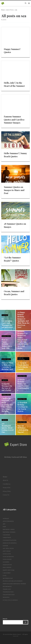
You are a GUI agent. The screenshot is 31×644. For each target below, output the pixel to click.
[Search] (25, 622)
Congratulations (10, 540)
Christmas (7, 538)
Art (4, 524)
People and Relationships (21, 359)
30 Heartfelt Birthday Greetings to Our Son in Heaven (22, 407)
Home (3, 10)
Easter (5, 546)
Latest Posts (10, 10)
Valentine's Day (9, 595)
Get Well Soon (8, 548)
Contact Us (6, 495)
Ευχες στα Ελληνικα (10, 600)
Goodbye (6, 562)
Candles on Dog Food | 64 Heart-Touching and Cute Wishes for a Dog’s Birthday (7, 405)
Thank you (7, 589)
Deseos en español (10, 543)
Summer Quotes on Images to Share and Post (14, 190)
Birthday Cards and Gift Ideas (16, 457)
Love (5, 576)
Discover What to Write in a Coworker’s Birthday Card (7, 366)
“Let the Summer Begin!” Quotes (12, 259)
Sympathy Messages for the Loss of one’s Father (7, 387)
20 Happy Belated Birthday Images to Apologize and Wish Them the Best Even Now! (23, 320)
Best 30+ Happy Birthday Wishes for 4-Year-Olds (7, 344)
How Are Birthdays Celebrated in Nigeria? (23, 429)
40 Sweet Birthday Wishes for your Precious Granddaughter (23, 385)
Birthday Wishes (6, 336)
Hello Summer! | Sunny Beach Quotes (15, 155)
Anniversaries (8, 521)
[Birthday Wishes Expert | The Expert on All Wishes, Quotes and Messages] (3, 3)
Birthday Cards (9, 529)
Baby (4, 527)
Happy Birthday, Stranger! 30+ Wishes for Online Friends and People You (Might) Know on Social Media (23, 339)
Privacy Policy (7, 491)
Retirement (7, 587)
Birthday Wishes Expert (14, 634)
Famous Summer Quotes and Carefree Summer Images (14, 120)
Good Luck (5, 315)
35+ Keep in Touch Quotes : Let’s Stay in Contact (23, 366)
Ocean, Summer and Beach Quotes (14, 293)
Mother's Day (8, 578)
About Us (5, 480)
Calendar (6, 535)
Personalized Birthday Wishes (14, 584)
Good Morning (8, 557)
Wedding (6, 597)
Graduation (7, 565)
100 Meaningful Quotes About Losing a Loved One (8, 428)
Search (5, 619)
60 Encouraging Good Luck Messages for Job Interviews (7, 323)
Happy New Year (9, 570)
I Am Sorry (5, 380)
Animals (6, 519)
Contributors (7, 484)
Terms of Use (7, 488)
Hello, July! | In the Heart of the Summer (14, 84)
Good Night (7, 559)
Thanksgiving (8, 592)
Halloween (7, 567)
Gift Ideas (7, 551)
